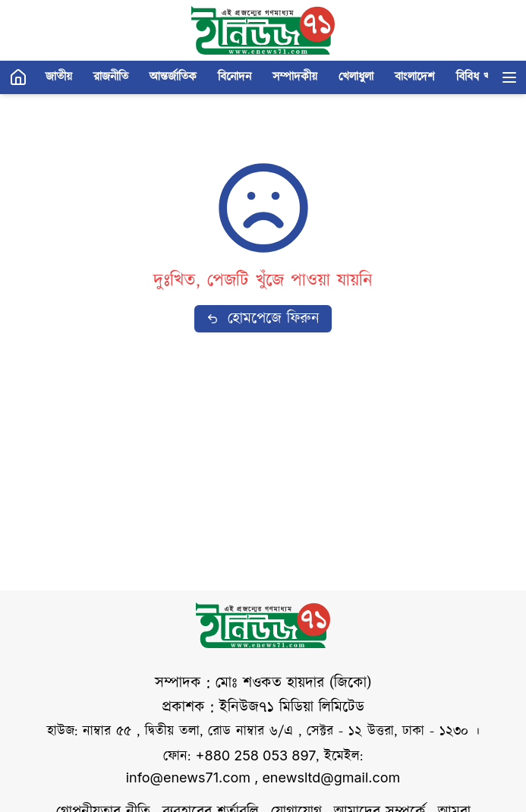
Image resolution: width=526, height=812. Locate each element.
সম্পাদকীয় (295, 77)
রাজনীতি (111, 77)
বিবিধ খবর (479, 77)
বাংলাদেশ (415, 77)
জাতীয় (59, 77)
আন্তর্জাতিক (173, 77)
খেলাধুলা (356, 77)
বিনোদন (235, 77)
